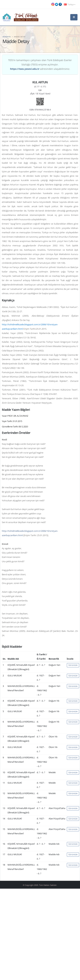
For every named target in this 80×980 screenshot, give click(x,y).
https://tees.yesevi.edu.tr (25, 69)
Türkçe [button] (70, 4)
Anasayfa (7, 37)
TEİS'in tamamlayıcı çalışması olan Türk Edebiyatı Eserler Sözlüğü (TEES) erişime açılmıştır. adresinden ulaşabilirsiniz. (40, 65)
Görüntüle (73, 665)
